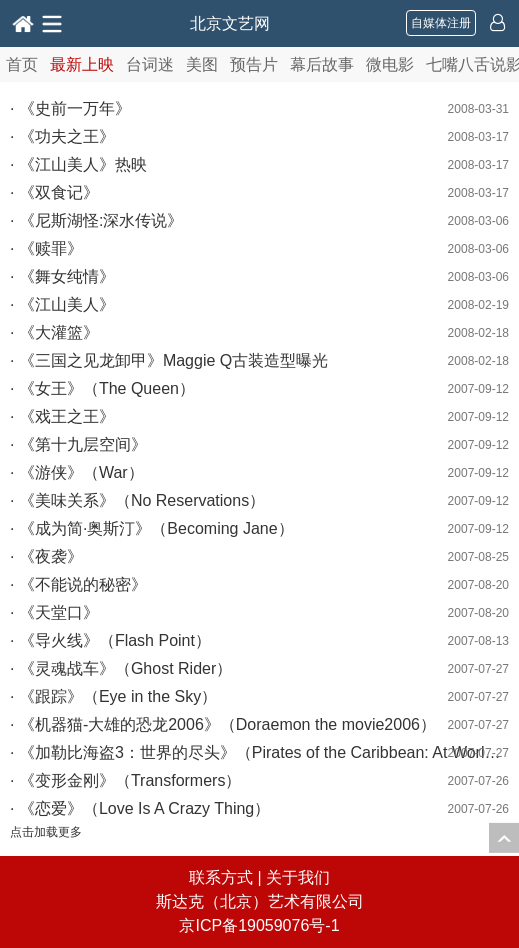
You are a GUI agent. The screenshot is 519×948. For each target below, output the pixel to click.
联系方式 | (227, 877)
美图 (202, 64)
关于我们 (298, 877)
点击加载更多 (46, 832)
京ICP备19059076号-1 (259, 925)
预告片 (254, 64)
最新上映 (82, 64)
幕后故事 (322, 64)
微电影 (390, 64)
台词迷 (150, 64)
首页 (22, 64)
